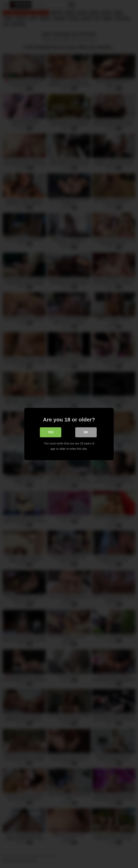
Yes (51, 432)
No (86, 432)
